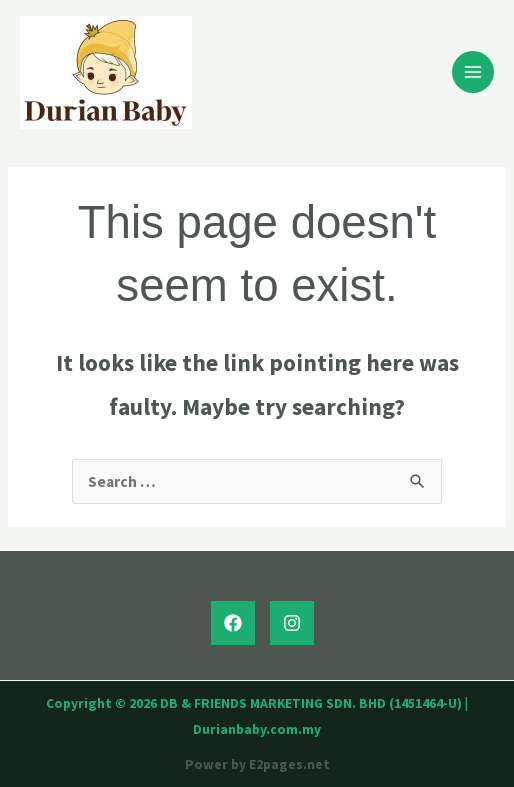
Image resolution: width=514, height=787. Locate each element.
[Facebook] (233, 623)
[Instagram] (292, 623)
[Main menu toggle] (473, 72)
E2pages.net (289, 764)
